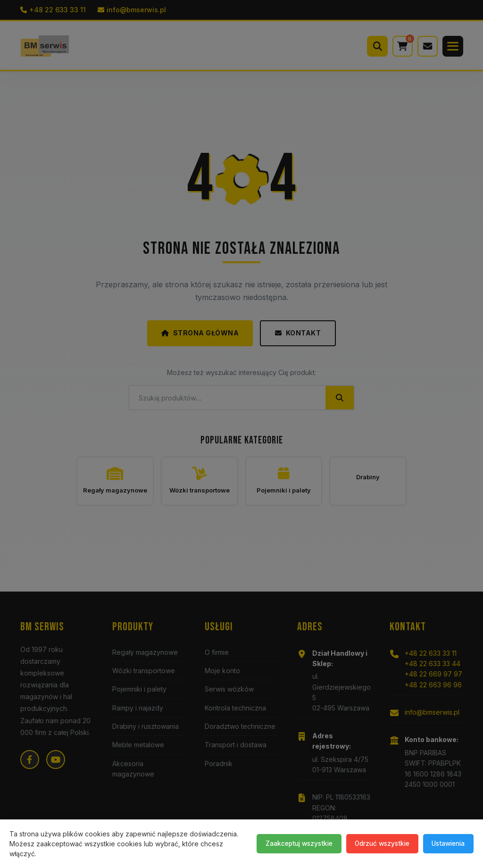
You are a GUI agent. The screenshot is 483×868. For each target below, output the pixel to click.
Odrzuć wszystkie (374, 843)
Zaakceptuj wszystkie (285, 843)
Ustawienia (446, 843)
